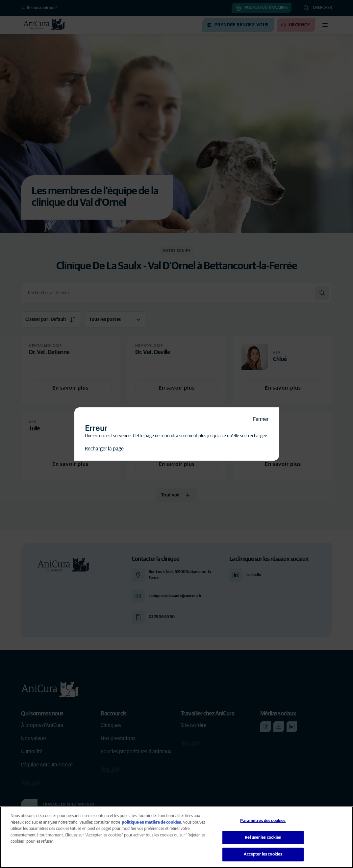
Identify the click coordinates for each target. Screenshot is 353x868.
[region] (176, 837)
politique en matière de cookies (151, 822)
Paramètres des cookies (263, 821)
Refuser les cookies (263, 838)
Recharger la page (104, 449)
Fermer (261, 419)
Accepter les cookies (263, 854)
